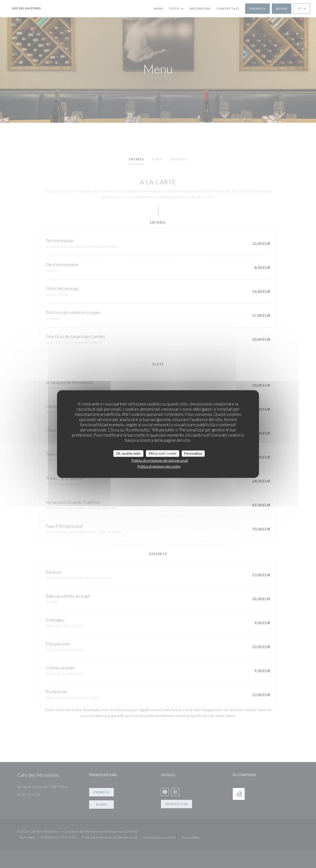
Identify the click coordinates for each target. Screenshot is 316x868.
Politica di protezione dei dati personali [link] (160, 461)
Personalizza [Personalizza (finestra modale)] (193, 453)
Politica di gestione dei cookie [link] (159, 466)
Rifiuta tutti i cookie (163, 453)
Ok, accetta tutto (128, 453)
